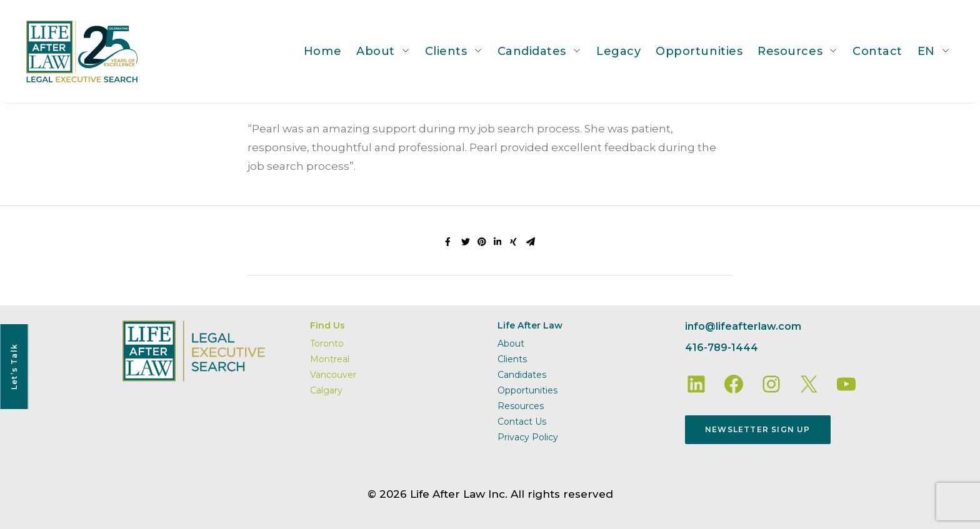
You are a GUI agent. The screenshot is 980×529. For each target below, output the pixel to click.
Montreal (330, 359)
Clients (446, 51)
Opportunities (699, 51)
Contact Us (522, 422)
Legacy (618, 51)
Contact (877, 51)
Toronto (327, 344)
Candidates (532, 51)
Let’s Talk (14, 367)
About (376, 51)
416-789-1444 (722, 348)
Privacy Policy (528, 437)
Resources (790, 51)
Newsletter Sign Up (758, 429)
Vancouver (333, 375)
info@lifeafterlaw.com (743, 326)
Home (322, 51)
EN (926, 51)
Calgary (326, 390)
